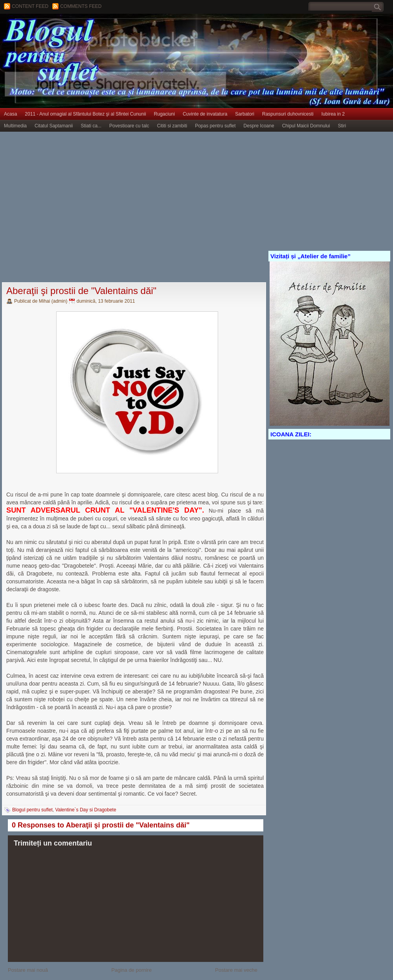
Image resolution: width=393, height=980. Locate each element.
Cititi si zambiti (172, 126)
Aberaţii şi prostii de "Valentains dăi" (81, 291)
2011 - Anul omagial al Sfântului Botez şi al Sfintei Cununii (85, 114)
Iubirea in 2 (333, 114)
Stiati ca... (91, 126)
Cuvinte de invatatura (205, 114)
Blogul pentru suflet (32, 810)
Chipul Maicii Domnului (306, 126)
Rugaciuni (164, 114)
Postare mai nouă (28, 970)
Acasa (10, 114)
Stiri (342, 126)
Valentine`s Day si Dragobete (85, 810)
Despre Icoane (259, 126)
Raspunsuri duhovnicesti (288, 114)
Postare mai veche (236, 970)
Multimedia (15, 126)
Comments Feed (81, 6)
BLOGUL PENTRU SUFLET (88, 29)
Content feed (30, 6)
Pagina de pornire (131, 970)
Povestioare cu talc (129, 126)
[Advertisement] (74, 207)
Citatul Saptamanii (54, 126)
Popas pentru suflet (215, 126)
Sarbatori (245, 114)
